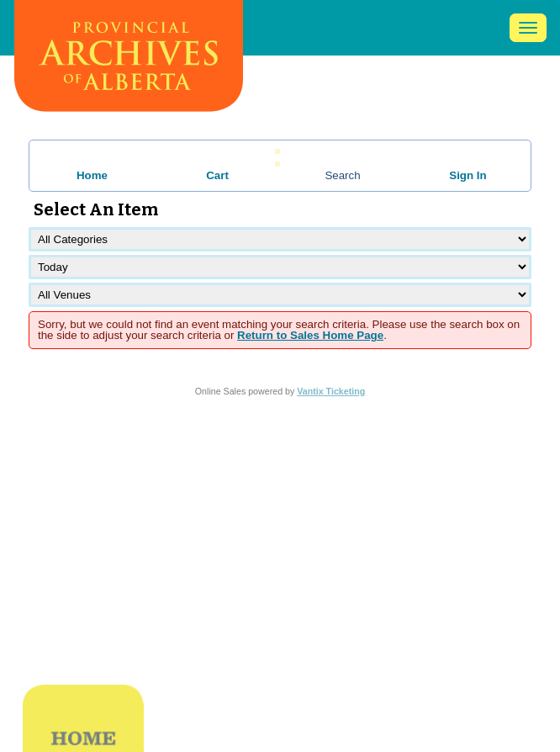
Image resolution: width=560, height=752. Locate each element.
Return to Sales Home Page (310, 335)
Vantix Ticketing (331, 391)
